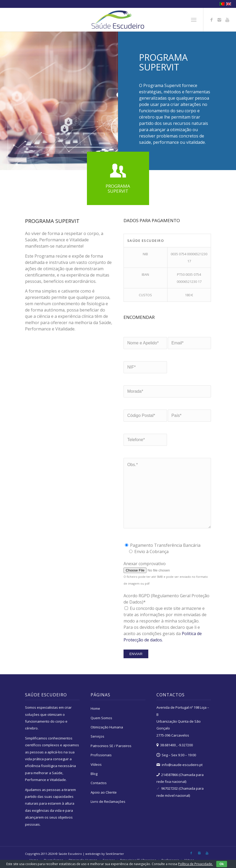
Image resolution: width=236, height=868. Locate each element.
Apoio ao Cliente (104, 792)
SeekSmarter (115, 854)
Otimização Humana (107, 727)
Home (95, 708)
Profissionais (101, 755)
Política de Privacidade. (195, 864)
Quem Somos (101, 718)
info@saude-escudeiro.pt (182, 765)
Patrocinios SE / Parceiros (111, 746)
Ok (222, 864)
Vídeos (96, 764)
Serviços (97, 736)
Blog (94, 774)
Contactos (99, 783)
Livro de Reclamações (108, 801)
